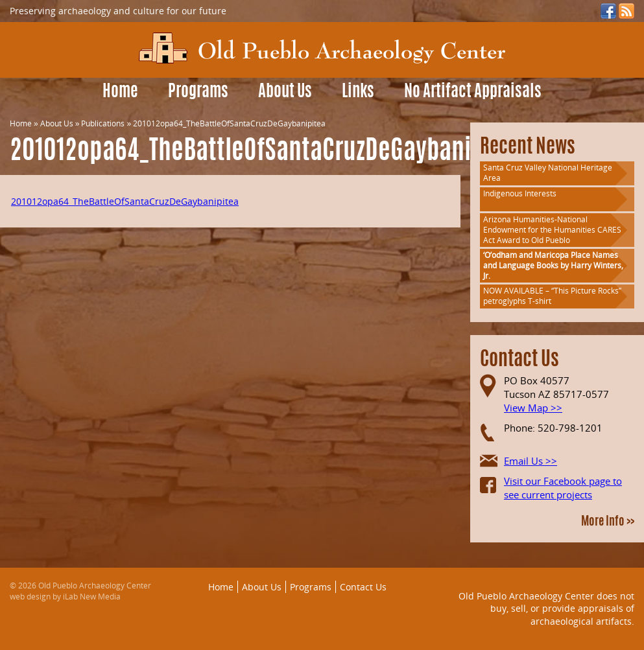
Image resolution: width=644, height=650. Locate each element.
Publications (103, 123)
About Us (285, 92)
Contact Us (363, 587)
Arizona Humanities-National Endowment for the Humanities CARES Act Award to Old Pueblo (552, 230)
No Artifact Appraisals (473, 92)
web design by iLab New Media (65, 597)
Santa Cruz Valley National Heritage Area (548, 173)
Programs (198, 92)
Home (120, 92)
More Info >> (608, 522)
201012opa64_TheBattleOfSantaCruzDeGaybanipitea (125, 201)
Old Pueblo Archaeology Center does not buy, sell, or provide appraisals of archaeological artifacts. (546, 609)
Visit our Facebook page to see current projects (563, 488)
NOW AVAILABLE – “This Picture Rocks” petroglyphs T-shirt (552, 296)
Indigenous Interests (520, 193)
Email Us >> (531, 461)
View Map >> (533, 408)
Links (358, 92)
